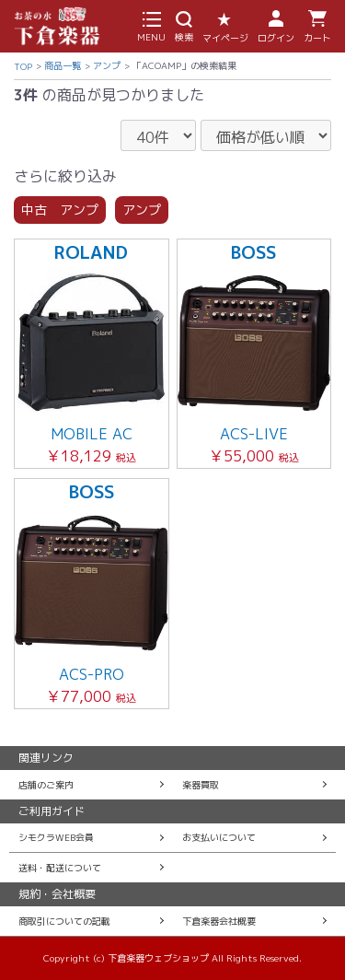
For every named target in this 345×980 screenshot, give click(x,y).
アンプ (107, 65)
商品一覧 (63, 65)
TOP (23, 66)
